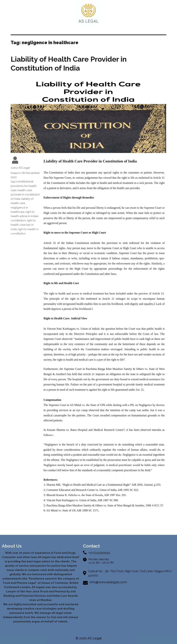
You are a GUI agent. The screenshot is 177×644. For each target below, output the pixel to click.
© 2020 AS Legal (89, 638)
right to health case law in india (23, 225)
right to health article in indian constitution (25, 216)
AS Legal (24, 168)
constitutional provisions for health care (24, 186)
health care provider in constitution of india (25, 195)
